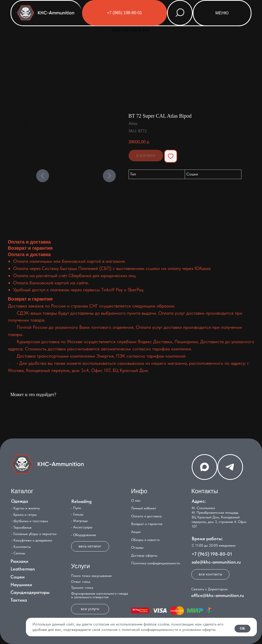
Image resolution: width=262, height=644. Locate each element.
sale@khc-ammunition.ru (216, 562)
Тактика (19, 600)
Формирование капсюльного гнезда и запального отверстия (100, 595)
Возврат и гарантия (147, 524)
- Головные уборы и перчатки (34, 534)
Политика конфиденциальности (156, 563)
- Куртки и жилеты (25, 508)
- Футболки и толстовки (30, 521)
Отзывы (137, 547)
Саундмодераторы (30, 592)
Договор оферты (144, 555)
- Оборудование (83, 535)
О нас (136, 500)
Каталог (22, 491)
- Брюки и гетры (24, 515)
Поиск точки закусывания (91, 576)
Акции (136, 532)
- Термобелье (21, 527)
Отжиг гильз (81, 582)
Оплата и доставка (146, 516)
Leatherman (23, 569)
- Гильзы (77, 514)
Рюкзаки (19, 561)
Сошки (18, 577)
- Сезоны (18, 553)
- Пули (76, 508)
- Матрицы (79, 521)
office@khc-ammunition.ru (217, 595)
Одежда (20, 501)
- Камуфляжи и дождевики (32, 540)
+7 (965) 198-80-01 (212, 554)
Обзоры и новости (145, 540)
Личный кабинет (144, 508)
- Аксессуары (82, 527)
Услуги (81, 566)
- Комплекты (21, 547)
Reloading (81, 501)
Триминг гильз (82, 587)
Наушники (21, 585)
